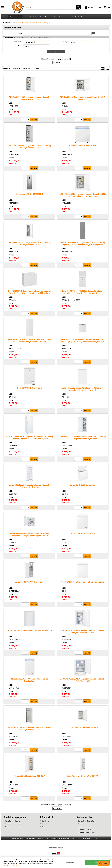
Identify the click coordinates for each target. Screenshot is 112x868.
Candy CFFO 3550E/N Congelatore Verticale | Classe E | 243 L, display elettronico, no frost (83, 438)
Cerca (20, 34)
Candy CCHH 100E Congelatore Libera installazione (83, 582)
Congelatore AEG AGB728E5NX (29, 195)
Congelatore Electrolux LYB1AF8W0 (83, 728)
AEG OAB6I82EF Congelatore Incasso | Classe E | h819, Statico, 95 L (83, 99)
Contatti (45, 824)
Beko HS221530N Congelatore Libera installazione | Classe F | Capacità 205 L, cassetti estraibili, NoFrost (83, 341)
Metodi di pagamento (13, 827)
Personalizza (71, 862)
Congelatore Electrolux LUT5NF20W (29, 776)
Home (5, 17)
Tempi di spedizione (13, 822)
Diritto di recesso (84, 827)
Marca (20, 46)
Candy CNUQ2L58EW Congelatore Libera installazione (30, 631)
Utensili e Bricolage (78, 17)
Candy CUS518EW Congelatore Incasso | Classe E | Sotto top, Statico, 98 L (29, 487)
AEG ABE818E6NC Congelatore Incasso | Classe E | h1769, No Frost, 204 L (30, 244)
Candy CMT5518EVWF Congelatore (30, 582)
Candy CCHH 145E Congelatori (83, 534)
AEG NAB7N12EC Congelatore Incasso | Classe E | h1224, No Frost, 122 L (30, 99)
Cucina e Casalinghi (30, 17)
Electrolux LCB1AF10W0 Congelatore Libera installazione (30, 681)
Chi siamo (45, 822)
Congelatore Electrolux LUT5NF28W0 (83, 776)
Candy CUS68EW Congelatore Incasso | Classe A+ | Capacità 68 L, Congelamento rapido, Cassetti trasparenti (29, 536)
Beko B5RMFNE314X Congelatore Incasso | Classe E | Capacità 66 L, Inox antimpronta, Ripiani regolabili (83, 244)
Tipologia (65, 42)
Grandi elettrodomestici (34, 38)
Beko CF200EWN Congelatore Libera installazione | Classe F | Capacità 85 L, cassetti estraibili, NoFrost (30, 293)
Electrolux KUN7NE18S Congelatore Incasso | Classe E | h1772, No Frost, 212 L (29, 729)
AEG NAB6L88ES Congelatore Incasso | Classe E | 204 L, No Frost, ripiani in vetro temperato (83, 196)
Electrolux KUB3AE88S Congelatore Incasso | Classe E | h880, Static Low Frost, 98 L (83, 632)
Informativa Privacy (85, 830)
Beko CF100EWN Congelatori (30, 388)
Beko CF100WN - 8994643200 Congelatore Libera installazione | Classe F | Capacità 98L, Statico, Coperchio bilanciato (83, 294)
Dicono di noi (47, 827)
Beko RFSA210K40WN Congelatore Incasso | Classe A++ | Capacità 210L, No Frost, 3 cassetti (30, 341)
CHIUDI (110, 859)
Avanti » (59, 63)
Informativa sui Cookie (10, 865)
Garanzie (81, 824)
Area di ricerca (17, 42)
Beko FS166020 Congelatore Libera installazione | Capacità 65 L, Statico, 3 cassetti (83, 390)
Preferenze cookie (56, 848)
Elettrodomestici (15, 17)
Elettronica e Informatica (48, 17)
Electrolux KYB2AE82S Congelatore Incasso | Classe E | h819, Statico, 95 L (83, 681)
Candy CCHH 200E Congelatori (83, 486)
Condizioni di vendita (86, 822)
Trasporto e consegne (13, 824)
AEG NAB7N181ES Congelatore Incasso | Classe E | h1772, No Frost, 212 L (30, 147)
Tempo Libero (64, 17)
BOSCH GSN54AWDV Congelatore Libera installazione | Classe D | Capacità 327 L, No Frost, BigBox (30, 438)
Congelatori (47, 38)
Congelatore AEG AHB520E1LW (83, 146)
